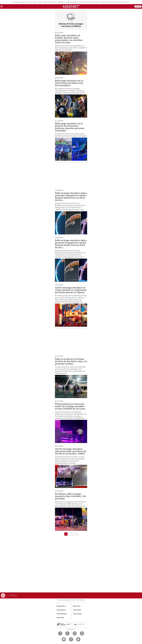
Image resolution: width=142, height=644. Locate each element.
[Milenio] (71, 6)
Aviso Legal (77, 614)
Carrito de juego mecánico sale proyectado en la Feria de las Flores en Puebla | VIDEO (71, 451)
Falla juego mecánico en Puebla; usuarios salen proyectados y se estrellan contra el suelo (69, 39)
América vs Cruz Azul (26, 2)
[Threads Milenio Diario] (82, 633)
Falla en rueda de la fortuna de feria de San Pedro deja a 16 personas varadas (71, 361)
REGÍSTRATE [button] (138, 6)
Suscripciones (62, 614)
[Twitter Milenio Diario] (67, 633)
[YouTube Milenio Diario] (64, 639)
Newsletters (61, 606)
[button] (2, 7)
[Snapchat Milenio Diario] (78, 639)
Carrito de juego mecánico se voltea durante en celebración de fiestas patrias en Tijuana (71, 290)
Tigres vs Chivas (38, 2)
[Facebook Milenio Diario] (60, 633)
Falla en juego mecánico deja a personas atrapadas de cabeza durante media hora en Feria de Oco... (71, 197)
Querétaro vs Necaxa (99, 2)
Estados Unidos (53, 2)
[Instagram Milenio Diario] (75, 633)
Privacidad (77, 610)
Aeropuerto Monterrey (72, 2)
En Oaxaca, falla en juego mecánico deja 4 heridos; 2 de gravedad (70, 496)
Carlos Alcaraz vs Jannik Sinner (115, 2)
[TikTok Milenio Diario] (71, 639)
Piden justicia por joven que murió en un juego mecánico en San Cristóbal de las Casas (70, 406)
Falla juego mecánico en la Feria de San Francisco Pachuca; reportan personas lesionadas (70, 127)
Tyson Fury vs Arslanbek (86, 2)
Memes (45, 2)
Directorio (77, 606)
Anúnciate (60, 618)
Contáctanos (61, 610)
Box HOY (127, 2)
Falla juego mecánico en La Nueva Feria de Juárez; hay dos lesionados (69, 83)
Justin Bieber (61, 2)
